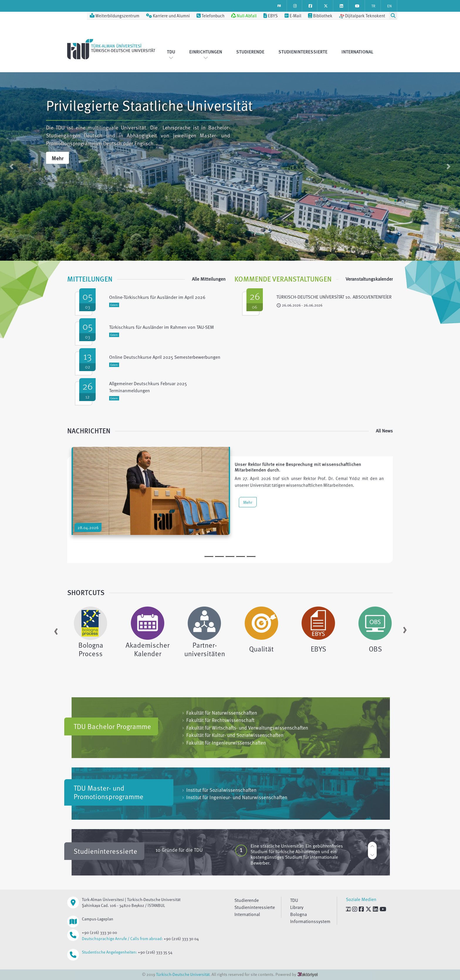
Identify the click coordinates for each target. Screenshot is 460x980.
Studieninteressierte (303, 52)
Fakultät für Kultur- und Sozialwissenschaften (233, 735)
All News (384, 431)
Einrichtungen (206, 54)
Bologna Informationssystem (310, 918)
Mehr (58, 158)
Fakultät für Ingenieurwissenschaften (224, 743)
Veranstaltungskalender (369, 279)
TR (373, 6)
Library (297, 907)
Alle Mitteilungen (209, 279)
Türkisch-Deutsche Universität (183, 974)
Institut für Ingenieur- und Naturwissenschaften (235, 797)
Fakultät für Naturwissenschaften (220, 713)
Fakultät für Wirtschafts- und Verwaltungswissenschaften (245, 728)
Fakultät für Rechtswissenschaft (218, 720)
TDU (171, 54)
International (357, 52)
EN (389, 6)
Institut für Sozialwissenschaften (219, 790)
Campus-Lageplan (98, 919)
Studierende (250, 52)
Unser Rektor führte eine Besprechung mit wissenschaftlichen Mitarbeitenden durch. (298, 467)
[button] (11, 166)
